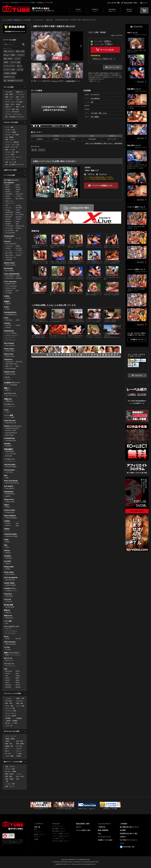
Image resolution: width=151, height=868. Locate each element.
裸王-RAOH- (20, 199)
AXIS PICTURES (10, 465)
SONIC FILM (20, 226)
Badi (6, 475)
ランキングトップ (58, 826)
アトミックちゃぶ (11, 631)
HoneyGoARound (11, 433)
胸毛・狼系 (9, 776)
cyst (7, 623)
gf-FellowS (9, 291)
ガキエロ (8, 208)
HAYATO (8, 687)
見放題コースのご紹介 (105, 840)
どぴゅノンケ (10, 203)
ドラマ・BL (9, 726)
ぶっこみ (8, 251)
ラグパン (19, 751)
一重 (7, 781)
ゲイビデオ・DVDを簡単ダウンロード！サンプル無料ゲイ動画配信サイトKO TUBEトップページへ (16, 8)
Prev (33, 46)
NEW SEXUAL (10, 580)
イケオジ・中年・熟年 (12, 152)
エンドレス (19, 253)
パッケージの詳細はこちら (102, 185)
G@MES (7, 521)
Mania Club (9, 215)
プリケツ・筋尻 (15, 62)
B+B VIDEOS (9, 486)
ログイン (146, 3)
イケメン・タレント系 (12, 145)
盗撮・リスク (9, 97)
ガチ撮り (19, 205)
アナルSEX (9, 92)
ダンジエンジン (9, 664)
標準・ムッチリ (10, 140)
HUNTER (8, 217)
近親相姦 (19, 718)
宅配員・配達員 (10, 739)
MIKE (17, 678)
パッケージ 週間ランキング (60, 834)
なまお (6, 410)
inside (18, 320)
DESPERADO (9, 492)
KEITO (18, 685)
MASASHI (9, 671)
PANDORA (9, 194)
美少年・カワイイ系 (11, 147)
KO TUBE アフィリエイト (128, 840)
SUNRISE (9, 260)
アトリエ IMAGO (11, 333)
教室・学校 (9, 703)
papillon (8, 496)
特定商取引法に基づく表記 (129, 834)
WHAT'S (8, 526)
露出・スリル (20, 97)
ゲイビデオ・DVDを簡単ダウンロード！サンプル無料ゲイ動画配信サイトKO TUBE (28, 3)
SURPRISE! (9, 212)
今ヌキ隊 (8, 238)
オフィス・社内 (10, 708)
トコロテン (21, 55)
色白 (18, 779)
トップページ (78, 10)
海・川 (34, 150)
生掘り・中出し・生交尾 (13, 104)
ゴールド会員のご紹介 (83, 830)
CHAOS (8, 248)
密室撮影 (8, 718)
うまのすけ (9, 246)
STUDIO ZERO (9, 236)
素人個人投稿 (9, 605)
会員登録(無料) (70, 81)
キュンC (18, 238)
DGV (6, 669)
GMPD (6, 62)
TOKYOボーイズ (11, 258)
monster (18, 255)
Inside (6, 318)
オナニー (19, 99)
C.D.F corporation (10, 282)
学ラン (7, 749)
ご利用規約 (123, 824)
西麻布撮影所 (9, 449)
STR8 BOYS (8, 360)
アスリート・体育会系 (12, 142)
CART (144, 10)
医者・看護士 (20, 744)
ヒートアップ (10, 338)
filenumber (9, 456)
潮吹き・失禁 (20, 51)
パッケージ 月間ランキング (60, 836)
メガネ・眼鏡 (9, 756)
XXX (7, 205)
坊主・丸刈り (20, 776)
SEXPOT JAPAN (11, 430)
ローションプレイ (11, 713)
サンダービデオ (10, 633)
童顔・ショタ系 (10, 150)
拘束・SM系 (9, 94)
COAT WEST (10, 276)
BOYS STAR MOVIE (11, 481)
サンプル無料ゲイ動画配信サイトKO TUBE (17, 20)
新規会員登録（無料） (131, 3)
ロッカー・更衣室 (11, 716)
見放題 (36, 839)
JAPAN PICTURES (10, 534)
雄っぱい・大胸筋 (9, 55)
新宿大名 (7, 610)
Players (8, 564)
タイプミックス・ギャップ (13, 157)
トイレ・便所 (20, 706)
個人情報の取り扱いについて (129, 827)
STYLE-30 (8, 599)
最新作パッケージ (40, 834)
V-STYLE (19, 248)
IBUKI (18, 680)
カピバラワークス (10, 393)
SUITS (7, 196)
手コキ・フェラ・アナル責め (14, 102)
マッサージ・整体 (9, 70)
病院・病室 (20, 703)
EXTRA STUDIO (10, 510)
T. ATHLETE (9, 226)
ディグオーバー (9, 404)
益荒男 (18, 246)
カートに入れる (107, 50)
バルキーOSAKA (11, 454)
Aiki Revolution (9, 470)
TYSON (18, 219)
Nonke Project (9, 349)
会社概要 (123, 830)
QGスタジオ (8, 658)
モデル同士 (9, 701)
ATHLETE (19, 362)
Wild (17, 526)
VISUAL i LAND (10, 288)
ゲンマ (8, 531)
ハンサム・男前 (10, 784)
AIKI (7, 676)
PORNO (8, 328)
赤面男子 (7, 302)
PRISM (8, 569)
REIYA (18, 671)
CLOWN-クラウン (10, 588)
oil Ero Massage (11, 369)
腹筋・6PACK (8, 59)
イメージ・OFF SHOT (12, 112)
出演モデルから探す (10, 170)
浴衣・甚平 (20, 741)
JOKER (18, 190)
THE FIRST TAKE (11, 364)
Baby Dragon (10, 435)
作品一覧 (49, 20)
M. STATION (9, 231)
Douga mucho (9, 499)
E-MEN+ (7, 296)
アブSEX (19, 251)
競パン (19, 66)
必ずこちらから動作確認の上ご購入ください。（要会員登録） (104, 143)
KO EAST (7, 242)
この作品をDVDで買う (79, 208)
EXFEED (19, 278)
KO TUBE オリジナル (11, 180)
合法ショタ (9, 201)
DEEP (7, 187)
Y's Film (7, 647)
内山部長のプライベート (12, 383)
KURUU (8, 192)
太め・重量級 (9, 137)
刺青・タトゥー (10, 786)
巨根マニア (9, 366)
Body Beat (9, 320)
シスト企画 (8, 621)
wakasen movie (9, 372)
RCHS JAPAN (9, 572)
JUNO (18, 210)
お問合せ (123, 837)
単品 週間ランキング (58, 829)
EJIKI (7, 547)
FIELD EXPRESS (10, 516)
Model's (18, 212)
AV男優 (19, 756)
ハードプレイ (20, 94)
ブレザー (19, 749)
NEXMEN (7, 444)
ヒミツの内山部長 (11, 385)
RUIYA (8, 680)
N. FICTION (20, 215)
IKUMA (18, 687)
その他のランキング (137, 339)
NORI (18, 683)
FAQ (99, 834)
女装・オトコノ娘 (11, 162)
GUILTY (18, 325)
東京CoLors (8, 616)
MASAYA (8, 685)
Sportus (8, 219)
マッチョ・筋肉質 (11, 132)
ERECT (7, 505)
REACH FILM (9, 354)
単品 (36, 829)
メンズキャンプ (9, 459)
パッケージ (38, 832)
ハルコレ (7, 377)
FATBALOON (10, 512)
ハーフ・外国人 (10, 154)
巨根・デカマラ (9, 51)
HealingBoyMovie (10, 312)
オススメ (37, 837)
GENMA (7, 529)
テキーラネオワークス (11, 627)
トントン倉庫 (9, 415)
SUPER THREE (9, 583)
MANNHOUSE (9, 331)
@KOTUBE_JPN (129, 847)
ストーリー (9, 99)
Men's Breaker (9, 343)
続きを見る (140, 82)
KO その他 (9, 228)
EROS (18, 187)
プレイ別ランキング (58, 839)
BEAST (8, 185)
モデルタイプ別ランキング (60, 841)
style (17, 523)
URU (17, 674)
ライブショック (10, 340)
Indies (18, 222)
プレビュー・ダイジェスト (13, 114)
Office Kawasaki (10, 642)
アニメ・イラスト (11, 159)
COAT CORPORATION (12, 274)
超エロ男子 (9, 253)
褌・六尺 (8, 754)
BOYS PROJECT (11, 244)
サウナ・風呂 (9, 706)
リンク (122, 843)
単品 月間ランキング (58, 831)
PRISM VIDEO (9, 567)
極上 (17, 231)
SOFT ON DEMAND (11, 578)
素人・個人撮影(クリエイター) (13, 81)
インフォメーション (104, 837)
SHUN (18, 676)
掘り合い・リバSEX (11, 723)
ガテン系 (20, 70)
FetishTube (8, 594)
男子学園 (19, 208)
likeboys (7, 551)
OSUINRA (7, 556)
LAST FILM (9, 472)
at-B (17, 291)
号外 (17, 224)
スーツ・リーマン (9, 66)
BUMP (18, 185)
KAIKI (7, 683)
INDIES (8, 190)
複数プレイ (20, 92)
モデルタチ (20, 701)
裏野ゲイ (7, 388)
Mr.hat (6, 637)
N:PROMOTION (9, 438)
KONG (6, 540)
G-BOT (7, 307)
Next (81, 46)
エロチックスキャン (12, 335)
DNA (6, 545)
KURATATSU (10, 278)
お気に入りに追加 (114, 67)
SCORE (8, 224)
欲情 (17, 366)
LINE (17, 192)
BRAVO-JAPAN (9, 263)
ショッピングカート (104, 824)
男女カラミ (9, 107)
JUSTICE (7, 323)
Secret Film (19, 194)
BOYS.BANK (9, 268)
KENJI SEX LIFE (10, 421)
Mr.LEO (18, 639)
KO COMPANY (9, 183)
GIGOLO (8, 222)
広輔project (8, 399)
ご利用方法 (102, 827)
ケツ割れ (19, 754)
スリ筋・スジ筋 (10, 130)
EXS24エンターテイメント (13, 426)
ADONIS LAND (10, 284)
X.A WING (9, 293)
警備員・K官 (9, 746)
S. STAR (19, 196)
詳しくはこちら (137, 375)
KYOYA (8, 674)
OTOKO (18, 228)
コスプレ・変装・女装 (12, 109)
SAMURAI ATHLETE (12, 428)
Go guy (8, 210)
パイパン (18, 59)
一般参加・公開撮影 (10, 73)
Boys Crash (9, 255)
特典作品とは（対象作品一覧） (103, 59)
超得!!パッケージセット (12, 653)
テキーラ (8, 629)
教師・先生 (9, 744)
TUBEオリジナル (9, 77)
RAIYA (7, 678)
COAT (18, 276)
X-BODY (8, 199)
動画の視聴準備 (103, 830)
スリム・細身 (9, 127)
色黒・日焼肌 (9, 779)
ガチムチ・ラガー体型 (12, 135)
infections (19, 217)
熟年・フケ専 (20, 107)
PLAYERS (8, 561)
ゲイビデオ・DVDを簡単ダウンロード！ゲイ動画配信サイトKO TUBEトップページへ (13, 824)
